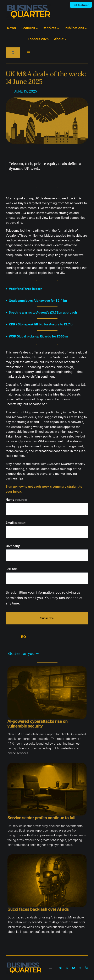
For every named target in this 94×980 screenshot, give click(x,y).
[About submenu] (65, 39)
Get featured (81, 5)
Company (13, 546)
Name (16, 500)
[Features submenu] (37, 28)
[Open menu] (28, 53)
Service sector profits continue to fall (41, 818)
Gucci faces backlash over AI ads (38, 909)
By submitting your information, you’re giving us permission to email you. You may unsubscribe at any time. (44, 598)
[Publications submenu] (86, 28)
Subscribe (47, 618)
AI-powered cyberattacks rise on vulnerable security (38, 724)
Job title (12, 569)
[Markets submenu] (58, 28)
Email (16, 523)
